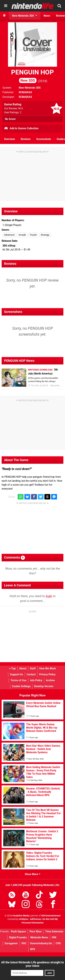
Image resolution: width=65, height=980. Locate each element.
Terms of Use (19, 680)
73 (21, 384)
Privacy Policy (47, 674)
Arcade (22, 235)
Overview (10, 139)
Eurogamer (11, 943)
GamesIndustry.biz (41, 943)
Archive (50, 680)
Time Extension (54, 932)
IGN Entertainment (51, 916)
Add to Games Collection (21, 129)
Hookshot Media (21, 916)
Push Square (18, 932)
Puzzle (33, 235)
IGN (54, 937)
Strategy (45, 235)
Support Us (16, 674)
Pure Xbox (36, 932)
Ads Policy (36, 680)
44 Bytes (24, 919)
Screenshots (44, 139)
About (23, 669)
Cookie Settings (21, 686)
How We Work (48, 669)
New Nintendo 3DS (30, 88)
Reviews (26, 139)
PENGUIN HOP (32, 76)
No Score (10, 119)
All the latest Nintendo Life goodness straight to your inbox (32, 964)
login (49, 596)
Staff (33, 669)
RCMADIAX (25, 92)
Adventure (9, 235)
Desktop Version (44, 686)
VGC (24, 943)
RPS (33, 949)
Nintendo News (39, 937)
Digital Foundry (18, 937)
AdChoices (35, 919)
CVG (58, 943)
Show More (33, 874)
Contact (31, 674)
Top (12, 669)
